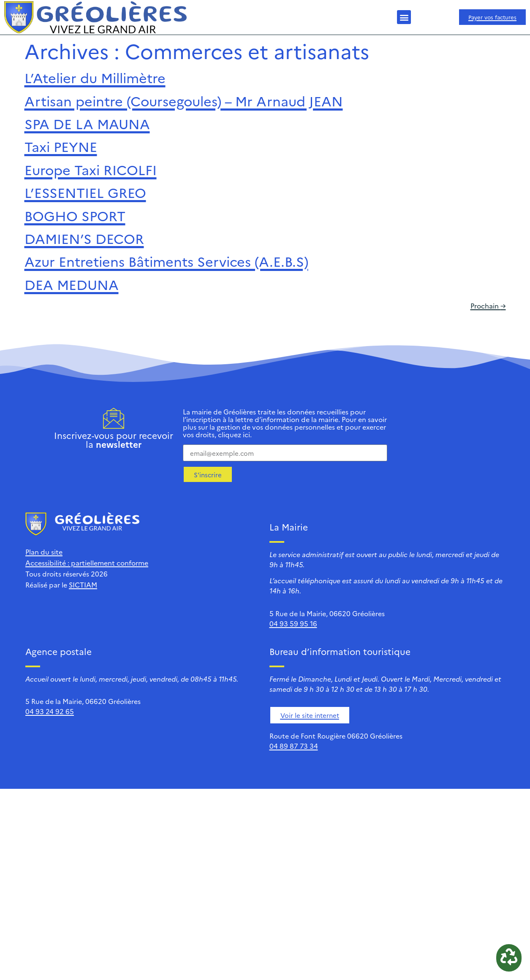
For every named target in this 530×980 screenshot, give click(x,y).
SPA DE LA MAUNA (87, 123)
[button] (404, 17)
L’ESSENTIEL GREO (85, 192)
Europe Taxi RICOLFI (91, 169)
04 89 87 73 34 (294, 746)
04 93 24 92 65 (50, 711)
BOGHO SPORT (75, 215)
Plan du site (44, 552)
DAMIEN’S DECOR (84, 238)
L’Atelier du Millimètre (95, 77)
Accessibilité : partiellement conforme (87, 563)
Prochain (488, 306)
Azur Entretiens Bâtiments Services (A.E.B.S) (166, 261)
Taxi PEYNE (61, 146)
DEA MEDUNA (72, 284)
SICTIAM (83, 585)
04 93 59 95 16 (293, 623)
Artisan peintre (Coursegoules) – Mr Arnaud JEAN (184, 100)
